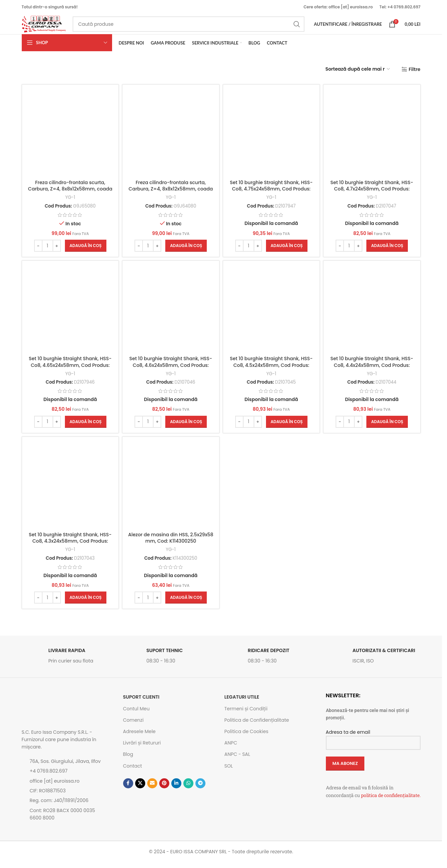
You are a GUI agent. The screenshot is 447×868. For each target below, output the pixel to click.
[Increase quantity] (55, 250)
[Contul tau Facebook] (128, 789)
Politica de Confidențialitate (257, 726)
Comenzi (133, 726)
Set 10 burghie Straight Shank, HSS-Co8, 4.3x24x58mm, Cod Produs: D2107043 (69, 547)
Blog (128, 760)
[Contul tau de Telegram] (200, 789)
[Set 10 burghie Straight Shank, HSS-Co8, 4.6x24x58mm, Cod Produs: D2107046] (170, 315)
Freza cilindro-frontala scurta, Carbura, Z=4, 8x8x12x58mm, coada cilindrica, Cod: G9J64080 (170, 193)
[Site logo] (53, 27)
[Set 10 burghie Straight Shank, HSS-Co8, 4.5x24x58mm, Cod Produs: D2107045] (272, 315)
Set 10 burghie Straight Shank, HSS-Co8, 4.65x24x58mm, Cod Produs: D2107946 (69, 370)
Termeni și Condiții (246, 714)
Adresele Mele (140, 737)
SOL (229, 772)
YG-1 (69, 202)
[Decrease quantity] (37, 250)
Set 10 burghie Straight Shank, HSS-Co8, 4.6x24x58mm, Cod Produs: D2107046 (170, 370)
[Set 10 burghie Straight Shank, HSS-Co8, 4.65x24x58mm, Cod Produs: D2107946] (69, 315)
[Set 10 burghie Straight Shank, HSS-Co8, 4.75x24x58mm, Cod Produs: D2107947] (272, 138)
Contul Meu (137, 714)
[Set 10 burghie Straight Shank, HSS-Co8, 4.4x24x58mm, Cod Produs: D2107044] (373, 315)
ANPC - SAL (237, 760)
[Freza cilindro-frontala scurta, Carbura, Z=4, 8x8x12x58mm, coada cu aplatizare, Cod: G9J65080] (69, 138)
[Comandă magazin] (358, 76)
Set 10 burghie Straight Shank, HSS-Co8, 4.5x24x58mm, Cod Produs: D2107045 (272, 370)
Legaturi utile (242, 703)
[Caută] (198, 27)
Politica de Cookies (246, 737)
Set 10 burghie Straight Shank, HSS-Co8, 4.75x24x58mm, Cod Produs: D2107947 (272, 193)
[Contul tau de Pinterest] (164, 789)
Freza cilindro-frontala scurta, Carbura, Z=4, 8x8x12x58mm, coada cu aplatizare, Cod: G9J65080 (69, 196)
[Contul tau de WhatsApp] (188, 789)
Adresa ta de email (373, 743)
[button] (84, 250)
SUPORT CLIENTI (141, 703)
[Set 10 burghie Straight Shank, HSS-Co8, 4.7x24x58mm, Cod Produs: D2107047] (373, 138)
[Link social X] (140, 789)
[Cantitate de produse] (46, 250)
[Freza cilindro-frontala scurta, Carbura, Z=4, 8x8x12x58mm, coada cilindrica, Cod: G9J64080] (170, 138)
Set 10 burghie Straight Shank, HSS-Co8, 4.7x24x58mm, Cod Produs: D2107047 (373, 193)
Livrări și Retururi (142, 749)
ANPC (231, 749)
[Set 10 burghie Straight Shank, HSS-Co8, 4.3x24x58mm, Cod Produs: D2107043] (69, 492)
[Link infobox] (69, 663)
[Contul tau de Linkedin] (176, 789)
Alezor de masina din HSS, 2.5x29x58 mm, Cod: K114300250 (170, 544)
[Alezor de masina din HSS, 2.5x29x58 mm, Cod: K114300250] (170, 492)
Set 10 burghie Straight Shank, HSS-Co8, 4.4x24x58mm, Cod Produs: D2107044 (373, 370)
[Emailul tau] (152, 789)
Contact (133, 772)
